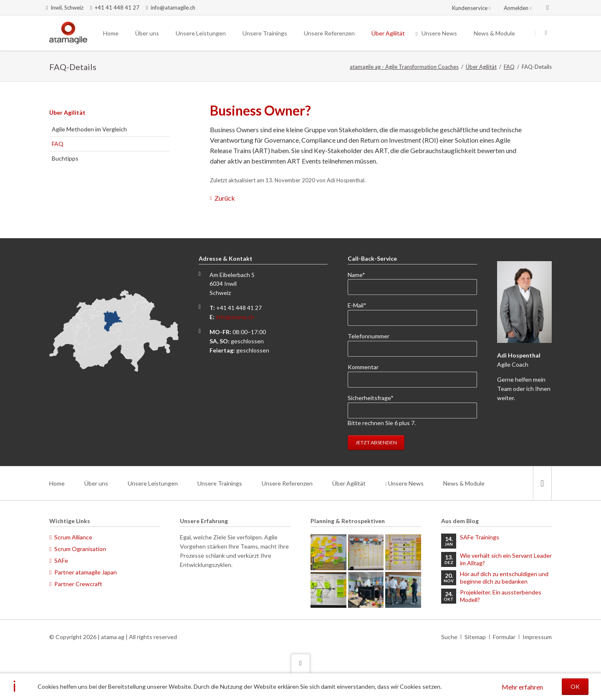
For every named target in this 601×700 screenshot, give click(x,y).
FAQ (509, 67)
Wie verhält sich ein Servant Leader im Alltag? (506, 559)
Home (57, 483)
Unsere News (406, 483)
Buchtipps (65, 158)
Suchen (546, 33)
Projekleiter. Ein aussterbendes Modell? (501, 596)
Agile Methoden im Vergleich (89, 129)
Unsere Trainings (220, 483)
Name (361, 274)
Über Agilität (481, 67)
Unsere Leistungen (153, 483)
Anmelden (516, 8)
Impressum (537, 637)
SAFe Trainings (480, 537)
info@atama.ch (235, 317)
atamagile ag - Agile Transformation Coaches (404, 67)
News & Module (464, 483)
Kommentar (363, 367)
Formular (504, 637)
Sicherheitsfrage (371, 397)
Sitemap (475, 637)
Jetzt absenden (376, 442)
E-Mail (361, 305)
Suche (449, 637)
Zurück (225, 198)
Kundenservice (470, 8)
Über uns (96, 483)
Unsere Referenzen (287, 483)
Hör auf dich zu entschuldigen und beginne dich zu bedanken (504, 578)
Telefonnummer (369, 336)
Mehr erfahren (522, 687)
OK (575, 686)
